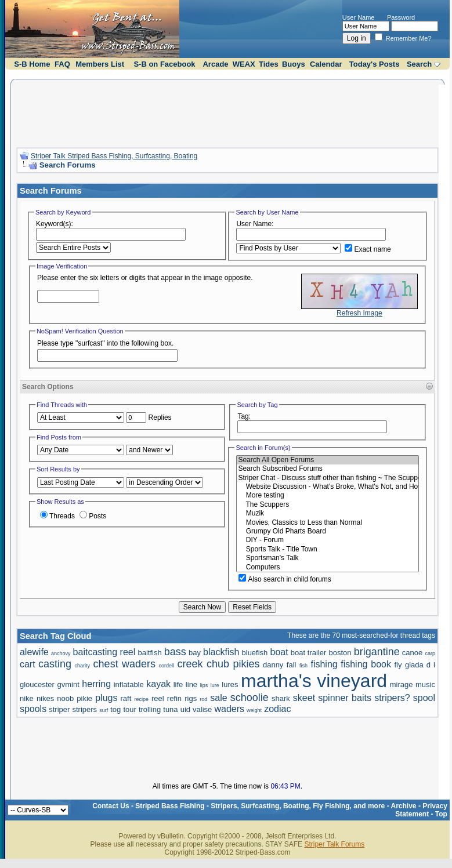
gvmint (68, 684)
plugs (106, 698)
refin (174, 698)
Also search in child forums (285, 579)
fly (398, 665)
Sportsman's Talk (328, 558)
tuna (170, 709)
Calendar (326, 64)
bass (175, 652)
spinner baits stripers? (364, 698)
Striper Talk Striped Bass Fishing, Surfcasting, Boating (114, 156)
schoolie (249, 698)
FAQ (62, 64)
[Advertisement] (227, 112)
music (425, 684)
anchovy (61, 653)
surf (104, 710)
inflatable (129, 684)
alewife (34, 652)
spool (424, 698)
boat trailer (309, 653)
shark (281, 698)
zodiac (277, 709)
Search (419, 64)
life (178, 684)
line (191, 684)
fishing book (366, 664)
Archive (404, 806)
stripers (84, 709)
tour (129, 709)
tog (115, 709)
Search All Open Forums (328, 460)
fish (303, 666)
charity (83, 666)
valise (202, 709)
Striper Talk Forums (334, 844)
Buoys (294, 64)
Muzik (328, 513)
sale (218, 698)
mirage (402, 684)
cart (28, 664)
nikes (45, 698)
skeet (304, 698)
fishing (324, 664)
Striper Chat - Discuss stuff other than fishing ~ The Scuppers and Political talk (328, 478)
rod (203, 699)
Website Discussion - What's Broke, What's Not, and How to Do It (328, 487)
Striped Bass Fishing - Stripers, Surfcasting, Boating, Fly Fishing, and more (260, 806)
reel (158, 698)
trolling (150, 709)
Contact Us (111, 806)
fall (292, 665)
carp (430, 653)
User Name (359, 17)
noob (65, 698)
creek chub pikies (219, 664)
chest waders (124, 664)
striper (59, 709)
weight (254, 710)
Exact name (368, 249)
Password (401, 17)
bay (195, 653)
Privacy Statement (421, 810)
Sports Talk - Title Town (328, 549)
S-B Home (32, 64)
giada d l (420, 665)
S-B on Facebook (164, 64)
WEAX (244, 64)
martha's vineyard (314, 681)
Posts (93, 516)
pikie (84, 698)
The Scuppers (328, 505)
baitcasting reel (104, 652)
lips (204, 685)
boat (279, 652)
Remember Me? (403, 38)
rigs (191, 698)
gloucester (37, 684)
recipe (141, 699)
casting (55, 664)
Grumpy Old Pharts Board (328, 531)
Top (441, 814)
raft (126, 698)
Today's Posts (375, 64)
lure (215, 685)
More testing (328, 495)
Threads (57, 516)
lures (230, 684)
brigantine (377, 652)
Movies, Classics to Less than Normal (328, 523)
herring (96, 684)
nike (27, 698)
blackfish (221, 652)
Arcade (215, 64)
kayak (158, 684)
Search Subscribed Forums (328, 469)
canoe (412, 653)
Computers (328, 567)
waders (229, 709)
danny (273, 665)
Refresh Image (359, 313)
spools (33, 709)
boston (340, 653)
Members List (100, 64)
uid (185, 709)
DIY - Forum (328, 540)
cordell (167, 666)
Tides (269, 64)
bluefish (255, 653)
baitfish (149, 653)
